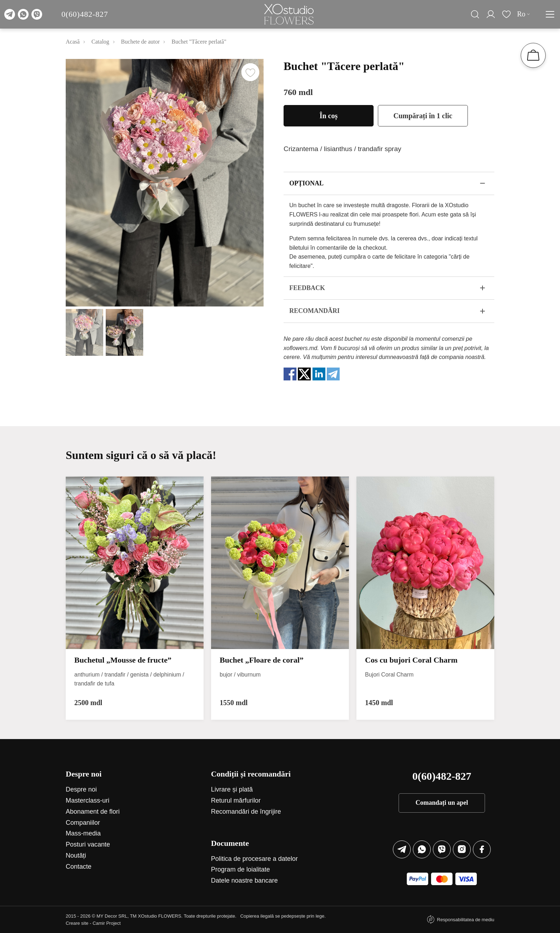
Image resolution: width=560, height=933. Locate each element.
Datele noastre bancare (244, 880)
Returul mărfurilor (236, 800)
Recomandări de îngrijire (246, 812)
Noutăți (76, 855)
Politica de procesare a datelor (254, 859)
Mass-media (83, 833)
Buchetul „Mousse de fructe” (123, 660)
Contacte (79, 867)
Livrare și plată (232, 789)
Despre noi (81, 789)
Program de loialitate (241, 869)
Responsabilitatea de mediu (466, 920)
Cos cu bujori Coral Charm (411, 660)
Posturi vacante (88, 844)
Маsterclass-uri (87, 800)
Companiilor (83, 823)
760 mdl (298, 92)
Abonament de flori (93, 812)
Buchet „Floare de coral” (262, 660)
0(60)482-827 (85, 14)
